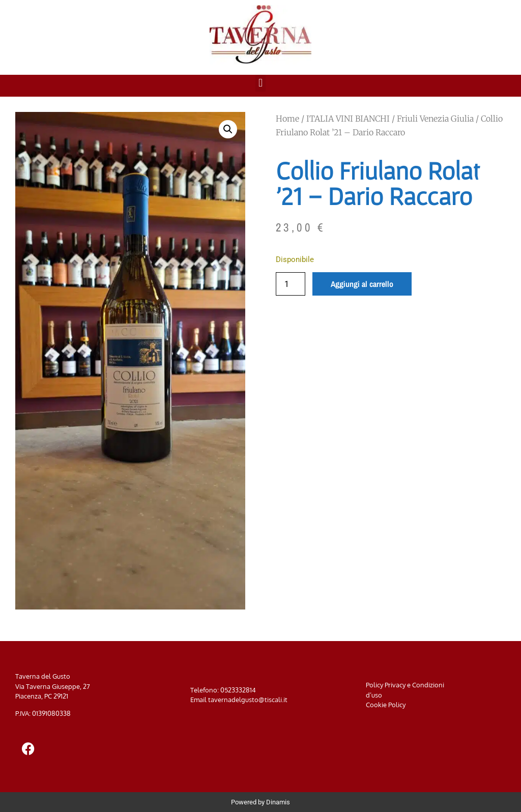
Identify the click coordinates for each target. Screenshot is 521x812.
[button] (260, 83)
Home (287, 119)
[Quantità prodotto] (291, 284)
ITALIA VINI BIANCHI (348, 119)
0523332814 (238, 690)
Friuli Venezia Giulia (435, 119)
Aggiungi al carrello (362, 284)
